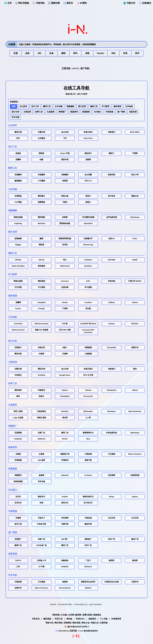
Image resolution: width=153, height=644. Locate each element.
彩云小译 (135, 175)
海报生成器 (42, 418)
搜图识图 (54, 3)
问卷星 (42, 354)
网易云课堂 (18, 281)
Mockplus (111, 411)
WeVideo (42, 223)
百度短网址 (42, 411)
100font (111, 302)
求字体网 (65, 518)
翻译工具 (47, 106)
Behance (88, 567)
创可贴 (65, 245)
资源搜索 (86, 112)
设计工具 (35, 106)
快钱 (41, 503)
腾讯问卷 (18, 354)
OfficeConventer (42, 324)
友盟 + (65, 347)
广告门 (88, 560)
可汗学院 (18, 287)
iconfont (88, 302)
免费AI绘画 (87, 615)
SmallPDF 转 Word (88, 324)
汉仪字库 (112, 518)
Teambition (65, 396)
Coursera (65, 281)
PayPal (65, 497)
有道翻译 (41, 175)
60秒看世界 (116, 619)
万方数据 (112, 454)
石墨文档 (41, 132)
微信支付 (41, 497)
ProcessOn (88, 396)
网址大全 (86, 623)
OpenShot (88, 223)
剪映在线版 (18, 217)
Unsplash (41, 302)
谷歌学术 (18, 588)
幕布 (135, 369)
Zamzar (111, 324)
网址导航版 (22, 3)
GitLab (41, 260)
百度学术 (135, 582)
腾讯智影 (41, 217)
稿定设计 (88, 153)
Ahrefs (65, 439)
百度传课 (65, 287)
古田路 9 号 (41, 560)
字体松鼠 (88, 518)
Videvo (135, 302)
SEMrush (42, 439)
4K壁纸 (82, 3)
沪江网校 (41, 287)
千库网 (65, 309)
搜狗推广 (88, 539)
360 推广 (65, 539)
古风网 (71, 615)
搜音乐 (68, 3)
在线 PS (112, 239)
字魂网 (18, 518)
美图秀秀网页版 (65, 239)
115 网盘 (18, 202)
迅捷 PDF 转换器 (42, 330)
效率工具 (39, 112)
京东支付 (18, 503)
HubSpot (18, 439)
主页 (8, 3)
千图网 (135, 153)
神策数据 (88, 347)
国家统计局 (65, 454)
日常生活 (36, 619)
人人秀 (88, 418)
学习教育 (106, 106)
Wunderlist (111, 390)
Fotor (135, 239)
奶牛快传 (112, 196)
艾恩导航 (104, 623)
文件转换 (129, 106)
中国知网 (88, 454)
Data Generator (135, 411)
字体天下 (41, 518)
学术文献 (15, 117)
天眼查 (18, 454)
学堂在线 (112, 281)
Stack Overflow (18, 266)
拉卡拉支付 (88, 503)
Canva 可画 (65, 153)
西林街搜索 (18, 481)
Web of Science (135, 454)
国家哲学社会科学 (88, 582)
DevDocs (88, 266)
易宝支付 (65, 503)
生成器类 (51, 112)
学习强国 (88, 287)
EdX (88, 281)
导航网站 (67, 623)
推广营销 (121, 112)
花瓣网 (18, 160)
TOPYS (18, 560)
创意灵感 (133, 112)
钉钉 (18, 138)
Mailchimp (135, 433)
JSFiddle (111, 260)
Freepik (42, 309)
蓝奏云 (88, 202)
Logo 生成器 (18, 418)
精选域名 (97, 615)
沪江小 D (88, 181)
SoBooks (65, 475)
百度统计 (18, 347)
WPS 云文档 (88, 375)
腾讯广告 (65, 433)
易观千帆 (88, 460)
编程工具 (94, 106)
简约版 (69, 619)
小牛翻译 (41, 181)
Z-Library (88, 475)
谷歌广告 (41, 433)
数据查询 (74, 112)
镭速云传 (135, 196)
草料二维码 (18, 411)
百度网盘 (18, 196)
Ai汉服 (64, 615)
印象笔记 (112, 132)
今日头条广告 (41, 545)
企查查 (42, 454)
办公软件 (23, 106)
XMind (135, 390)
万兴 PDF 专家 (65, 330)
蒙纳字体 (88, 524)
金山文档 (65, 132)
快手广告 (88, 545)
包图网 (88, 160)
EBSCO (88, 588)
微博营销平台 (88, 433)
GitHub (18, 260)
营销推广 (62, 112)
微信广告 (135, 539)
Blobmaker (88, 411)
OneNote (42, 375)
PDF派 (65, 324)
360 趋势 (42, 460)
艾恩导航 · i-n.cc (77, 631)
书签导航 (39, 3)
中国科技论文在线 (112, 582)
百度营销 (18, 433)
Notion (65, 390)
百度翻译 (18, 175)
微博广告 (18, 545)
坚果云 (88, 196)
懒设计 (111, 153)
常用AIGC (80, 619)
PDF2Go (135, 324)
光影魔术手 (88, 239)
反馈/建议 (145, 3)
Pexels (65, 302)
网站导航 (76, 623)
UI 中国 (42, 567)
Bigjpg (18, 245)
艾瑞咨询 (65, 460)
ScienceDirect (65, 588)
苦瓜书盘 (41, 481)
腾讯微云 (41, 196)
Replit (135, 260)
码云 (65, 260)
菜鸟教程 (41, 266)
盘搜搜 (42, 475)
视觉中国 (65, 160)
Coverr (18, 309)
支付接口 (98, 112)
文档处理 (27, 112)
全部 (14, 106)
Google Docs (65, 375)
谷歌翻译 (65, 175)
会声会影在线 (112, 217)
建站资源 (47, 619)
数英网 (111, 560)
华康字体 (65, 524)
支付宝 (18, 497)
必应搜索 (112, 475)
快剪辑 (65, 217)
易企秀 (65, 418)
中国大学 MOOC (135, 281)
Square (135, 497)
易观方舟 (135, 347)
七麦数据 (88, 354)
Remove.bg (88, 245)
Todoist (88, 390)
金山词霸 (88, 175)
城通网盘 (41, 202)
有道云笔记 (88, 132)
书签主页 (129, 3)
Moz (88, 439)
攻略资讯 (92, 619)
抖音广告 (112, 539)
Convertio (18, 324)
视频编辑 (70, 106)
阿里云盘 (65, 196)
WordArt (65, 411)
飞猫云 (65, 202)
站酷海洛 (65, 560)
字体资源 (109, 112)
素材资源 (117, 106)
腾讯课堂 (41, 281)
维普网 (65, 582)
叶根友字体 (42, 524)
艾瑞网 (65, 354)
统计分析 (15, 112)
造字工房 (18, 524)
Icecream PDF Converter (88, 331)
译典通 (65, 181)
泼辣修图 (18, 239)
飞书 (65, 138)
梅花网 (135, 560)
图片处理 (82, 106)
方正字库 (135, 518)
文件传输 (59, 106)
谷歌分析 (41, 347)
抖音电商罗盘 (112, 433)
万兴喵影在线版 (88, 217)
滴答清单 (18, 390)
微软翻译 (18, 181)
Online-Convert (18, 330)
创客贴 (18, 153)
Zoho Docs (88, 138)
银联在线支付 (88, 497)
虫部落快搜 (135, 475)
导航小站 (49, 623)
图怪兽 (42, 153)
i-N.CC (75, 68)
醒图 (41, 239)
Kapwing (18, 223)
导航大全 (95, 623)
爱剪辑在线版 (65, 223)
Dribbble (65, 567)
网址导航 (58, 623)
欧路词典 (112, 175)
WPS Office (135, 132)
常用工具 (59, 619)
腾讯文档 (18, 132)
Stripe (111, 497)
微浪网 (78, 615)
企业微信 (41, 138)
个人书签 (104, 619)
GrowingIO (111, 347)
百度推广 (18, 539)
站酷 (41, 160)
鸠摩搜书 (18, 475)
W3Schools (65, 266)
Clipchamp (135, 217)
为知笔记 (18, 375)
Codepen (88, 260)
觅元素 (88, 309)
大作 (18, 567)
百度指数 (18, 460)
